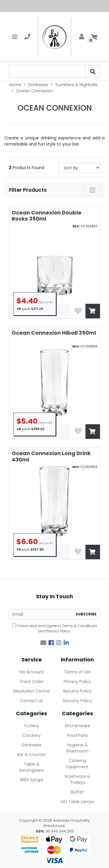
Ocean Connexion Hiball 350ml (54, 333)
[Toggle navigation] (15, 37)
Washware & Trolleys (77, 779)
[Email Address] (41, 614)
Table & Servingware (32, 767)
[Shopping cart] (94, 37)
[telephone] (27, 37)
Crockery (32, 735)
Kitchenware (77, 726)
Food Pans (77, 735)
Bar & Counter (32, 755)
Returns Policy (77, 691)
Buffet (77, 792)
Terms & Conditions (79, 626)
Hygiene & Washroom (77, 748)
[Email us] (43, 643)
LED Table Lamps (77, 802)
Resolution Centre (32, 691)
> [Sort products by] (80, 168)
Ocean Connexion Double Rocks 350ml (47, 216)
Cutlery (32, 726)
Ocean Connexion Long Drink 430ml (51, 456)
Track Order (32, 681)
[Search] (93, 71)
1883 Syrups (32, 780)
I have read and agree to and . (55, 628)
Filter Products (28, 190)
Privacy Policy (58, 631)
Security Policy (77, 701)
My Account (32, 672)
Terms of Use (77, 672)
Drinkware (32, 745)
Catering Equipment (77, 764)
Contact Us (32, 701)
